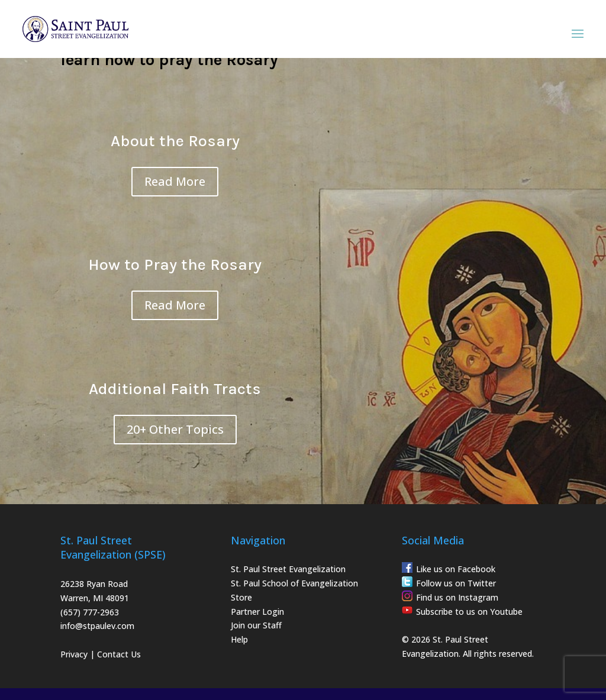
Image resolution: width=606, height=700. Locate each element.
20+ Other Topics (175, 429)
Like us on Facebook (456, 569)
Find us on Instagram (457, 597)
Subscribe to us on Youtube (469, 612)
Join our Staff (256, 625)
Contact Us (119, 654)
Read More (175, 181)
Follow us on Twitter (456, 583)
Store (241, 597)
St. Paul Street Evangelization (288, 569)
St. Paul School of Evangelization (294, 583)
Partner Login (257, 612)
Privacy (74, 654)
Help (239, 639)
